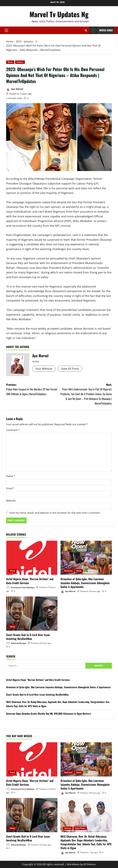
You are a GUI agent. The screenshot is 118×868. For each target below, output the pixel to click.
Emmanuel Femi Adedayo (20, 588)
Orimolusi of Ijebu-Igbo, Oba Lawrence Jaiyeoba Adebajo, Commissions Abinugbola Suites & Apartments (85, 583)
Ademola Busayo (16, 643)
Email (10, 488)
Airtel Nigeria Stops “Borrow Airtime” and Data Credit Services (30, 581)
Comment (13, 430)
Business (68, 571)
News (10, 62)
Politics (20, 62)
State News (80, 828)
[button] (6, 30)
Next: (85, 394)
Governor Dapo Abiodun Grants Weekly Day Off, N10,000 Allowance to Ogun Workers (49, 714)
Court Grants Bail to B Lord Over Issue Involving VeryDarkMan (28, 637)
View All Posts (70, 369)
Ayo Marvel (15, 89)
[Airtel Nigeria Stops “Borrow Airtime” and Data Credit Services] (32, 558)
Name (11, 476)
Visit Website (44, 369)
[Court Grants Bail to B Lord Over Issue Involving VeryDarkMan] (32, 614)
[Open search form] (86, 30)
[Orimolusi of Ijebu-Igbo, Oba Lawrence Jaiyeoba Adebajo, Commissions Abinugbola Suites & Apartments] (86, 558)
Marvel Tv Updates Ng (59, 14)
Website (11, 501)
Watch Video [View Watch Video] (101, 30)
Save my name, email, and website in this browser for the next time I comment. (55, 513)
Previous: (33, 389)
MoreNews (73, 864)
